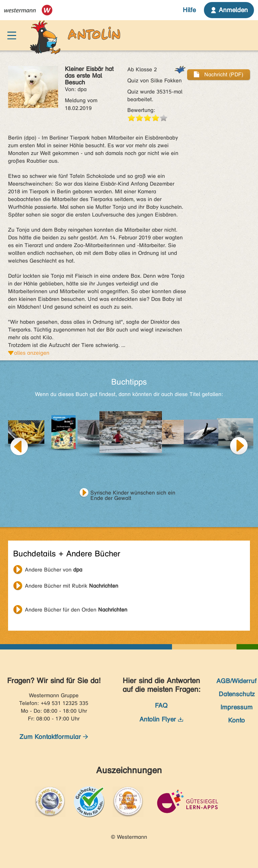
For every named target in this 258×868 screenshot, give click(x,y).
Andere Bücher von (54, 570)
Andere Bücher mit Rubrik (72, 586)
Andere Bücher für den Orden (76, 610)
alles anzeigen (32, 353)
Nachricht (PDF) (219, 74)
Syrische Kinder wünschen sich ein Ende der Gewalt (133, 494)
